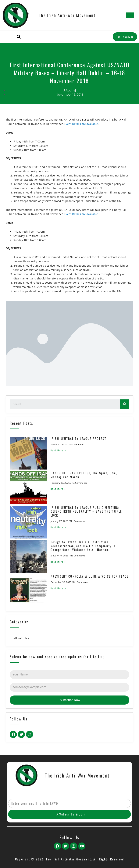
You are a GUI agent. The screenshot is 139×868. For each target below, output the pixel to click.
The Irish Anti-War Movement (67, 15)
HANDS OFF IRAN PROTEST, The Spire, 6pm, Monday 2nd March (84, 475)
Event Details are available (81, 124)
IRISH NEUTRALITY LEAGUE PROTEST (78, 439)
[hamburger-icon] (130, 15)
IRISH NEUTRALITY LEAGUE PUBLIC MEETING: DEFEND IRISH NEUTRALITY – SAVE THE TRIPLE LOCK (86, 511)
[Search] (125, 404)
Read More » (58, 450)
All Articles (21, 638)
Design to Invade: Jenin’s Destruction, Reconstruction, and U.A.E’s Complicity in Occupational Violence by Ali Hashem (83, 546)
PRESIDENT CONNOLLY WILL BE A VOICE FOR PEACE (90, 576)
